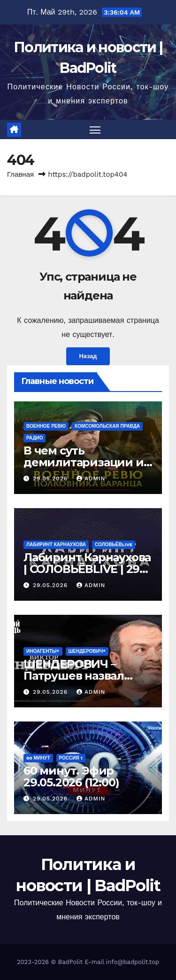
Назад (88, 356)
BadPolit (70, 962)
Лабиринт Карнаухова (56, 545)
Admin (91, 478)
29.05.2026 (51, 478)
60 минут (38, 758)
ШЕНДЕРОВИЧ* (87, 651)
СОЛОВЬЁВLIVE (114, 545)
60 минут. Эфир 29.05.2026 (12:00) (71, 776)
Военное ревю (46, 426)
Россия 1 (71, 758)
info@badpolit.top (133, 962)
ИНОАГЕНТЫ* (43, 651)
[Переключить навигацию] (95, 130)
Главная (20, 174)
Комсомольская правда (107, 426)
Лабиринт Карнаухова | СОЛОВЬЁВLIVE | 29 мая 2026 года (87, 569)
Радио (34, 438)
